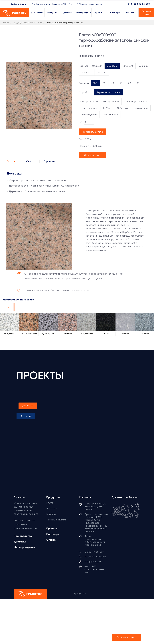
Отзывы (51, 540)
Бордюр (51, 514)
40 (129, 83)
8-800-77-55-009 (141, 4)
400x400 (128, 66)
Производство (23, 536)
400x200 (143, 66)
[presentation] (26, 416)
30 (138, 83)
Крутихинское (110, 115)
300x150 (102, 72)
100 (95, 83)
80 (104, 83)
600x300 (112, 66)
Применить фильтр (92, 132)
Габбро (107, 108)
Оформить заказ (93, 155)
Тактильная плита (56, 520)
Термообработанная (109, 92)
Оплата (31, 161)
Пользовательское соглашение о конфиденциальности (26, 524)
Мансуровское (111, 101)
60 (113, 83)
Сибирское (123, 108)
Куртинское (141, 108)
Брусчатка (52, 508)
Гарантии (49, 161)
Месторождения (24, 547)
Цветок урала (90, 108)
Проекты (52, 528)
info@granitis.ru (18, 4)
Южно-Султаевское (136, 101)
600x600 (97, 66)
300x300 (87, 72)
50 (121, 83)
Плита (50, 503)
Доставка (12, 161)
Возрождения (89, 115)
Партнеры (53, 534)
